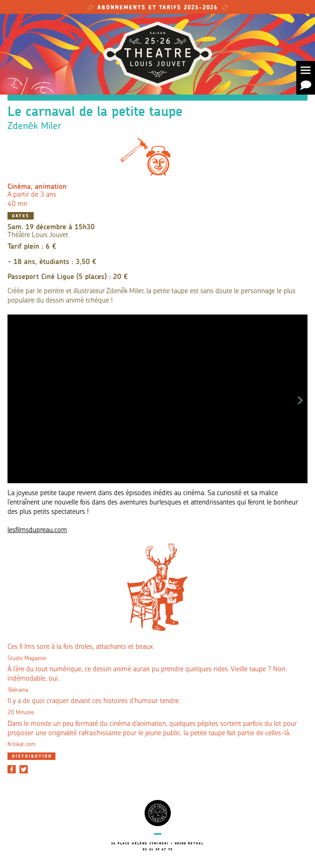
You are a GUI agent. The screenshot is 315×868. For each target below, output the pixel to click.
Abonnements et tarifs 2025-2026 (158, 8)
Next (300, 399)
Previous (15, 399)
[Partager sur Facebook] (12, 769)
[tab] (31, 756)
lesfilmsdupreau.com (37, 530)
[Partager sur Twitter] (24, 769)
